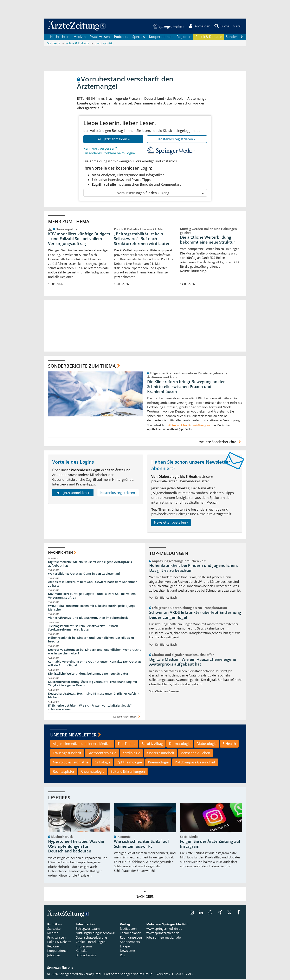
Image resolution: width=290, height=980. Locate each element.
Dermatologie (180, 744)
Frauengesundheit (67, 753)
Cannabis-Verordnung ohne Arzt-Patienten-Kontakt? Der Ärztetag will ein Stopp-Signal (94, 664)
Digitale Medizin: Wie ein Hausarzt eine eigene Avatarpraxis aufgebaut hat (90, 564)
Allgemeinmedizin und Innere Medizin (82, 744)
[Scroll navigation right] (242, 37)
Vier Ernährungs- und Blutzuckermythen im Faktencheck (88, 618)
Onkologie (103, 763)
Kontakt (81, 951)
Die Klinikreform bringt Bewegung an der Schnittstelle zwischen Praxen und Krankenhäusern (186, 387)
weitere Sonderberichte (221, 442)
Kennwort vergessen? (100, 149)
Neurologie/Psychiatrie (71, 763)
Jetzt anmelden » (113, 139)
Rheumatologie (93, 772)
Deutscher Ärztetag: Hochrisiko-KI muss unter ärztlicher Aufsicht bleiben (94, 696)
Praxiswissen (100, 37)
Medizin (80, 37)
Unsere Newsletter (73, 735)
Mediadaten (128, 929)
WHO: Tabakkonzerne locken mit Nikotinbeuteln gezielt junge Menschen (92, 608)
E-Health (229, 744)
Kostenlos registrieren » (177, 139)
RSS (123, 955)
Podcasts (121, 37)
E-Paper (125, 947)
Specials (139, 37)
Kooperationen (161, 37)
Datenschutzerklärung (91, 938)
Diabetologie (207, 744)
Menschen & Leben (195, 753)
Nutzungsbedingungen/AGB (95, 933)
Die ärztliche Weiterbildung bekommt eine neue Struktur (208, 240)
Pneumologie (158, 763)
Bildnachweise (86, 955)
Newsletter (128, 951)
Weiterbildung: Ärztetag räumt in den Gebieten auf (84, 574)
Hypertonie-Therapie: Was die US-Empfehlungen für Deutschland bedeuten (76, 847)
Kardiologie (131, 753)
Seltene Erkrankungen (128, 772)
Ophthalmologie (129, 763)
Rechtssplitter (64, 772)
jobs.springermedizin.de (163, 938)
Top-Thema (127, 744)
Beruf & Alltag (152, 744)
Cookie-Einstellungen (91, 942)
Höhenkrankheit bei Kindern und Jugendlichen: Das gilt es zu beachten (91, 640)
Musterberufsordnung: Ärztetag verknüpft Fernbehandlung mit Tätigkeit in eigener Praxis (93, 684)
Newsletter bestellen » (171, 523)
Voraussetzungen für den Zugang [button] (161, 193)
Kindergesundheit (160, 753)
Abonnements (130, 942)
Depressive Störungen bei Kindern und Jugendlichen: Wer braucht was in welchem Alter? (94, 652)
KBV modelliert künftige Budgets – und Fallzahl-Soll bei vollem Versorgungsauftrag (79, 239)
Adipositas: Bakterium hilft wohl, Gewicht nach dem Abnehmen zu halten (93, 584)
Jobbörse (54, 955)
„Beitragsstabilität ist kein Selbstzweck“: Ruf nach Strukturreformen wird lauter (142, 239)
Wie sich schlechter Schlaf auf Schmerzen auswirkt (141, 844)
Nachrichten (60, 37)
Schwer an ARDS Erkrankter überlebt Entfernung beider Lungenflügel (195, 615)
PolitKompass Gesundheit (195, 763)
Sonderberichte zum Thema (82, 366)
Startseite (54, 929)
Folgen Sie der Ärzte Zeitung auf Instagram (210, 844)
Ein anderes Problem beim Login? (109, 154)
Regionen (184, 37)
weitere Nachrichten (127, 717)
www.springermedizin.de (164, 929)
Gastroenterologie (102, 753)
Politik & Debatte (209, 37)
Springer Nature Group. (137, 974)
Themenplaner (130, 933)
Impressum (84, 947)
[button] (237, 26)
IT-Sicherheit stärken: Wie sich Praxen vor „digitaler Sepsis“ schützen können (90, 708)
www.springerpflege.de (163, 933)
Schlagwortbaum (88, 929)
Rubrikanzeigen (131, 938)
